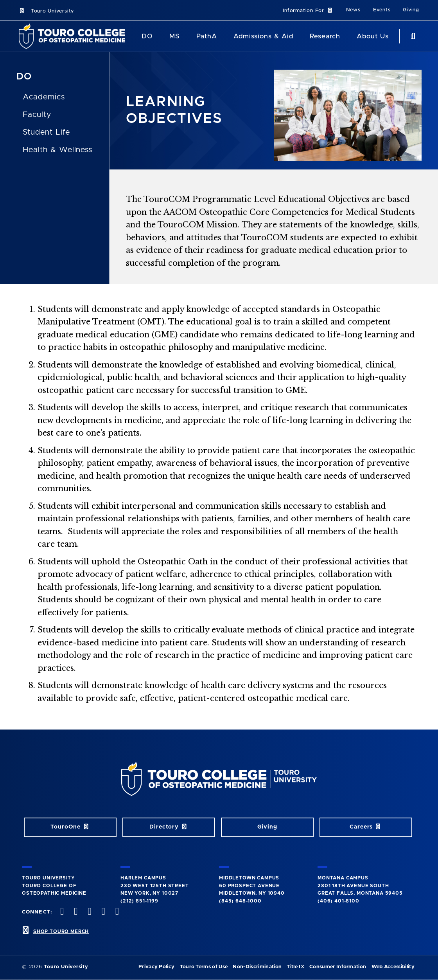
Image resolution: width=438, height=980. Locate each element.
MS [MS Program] (175, 36)
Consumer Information (338, 967)
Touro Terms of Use (204, 967)
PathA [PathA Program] (207, 36)
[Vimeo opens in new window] (102, 912)
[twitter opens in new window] (75, 912)
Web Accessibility (393, 967)
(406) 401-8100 (338, 901)
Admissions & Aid (263, 36)
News (353, 10)
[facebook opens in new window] (61, 912)
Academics (44, 97)
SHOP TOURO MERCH (61, 931)
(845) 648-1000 (240, 901)
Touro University (46, 11)
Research (325, 36)
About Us (373, 36)
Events (382, 10)
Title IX (295, 967)
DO (24, 77)
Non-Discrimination (257, 967)
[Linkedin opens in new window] (116, 912)
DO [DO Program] (147, 36)
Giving (411, 10)
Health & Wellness (57, 150)
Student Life (46, 132)
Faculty (37, 115)
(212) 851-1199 (139, 901)
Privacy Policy (156, 967)
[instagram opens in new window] (89, 912)
